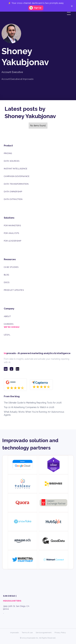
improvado (14, 633)
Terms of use (27, 633)
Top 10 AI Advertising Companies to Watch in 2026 (29, 407)
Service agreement (44, 633)
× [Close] (72, 6)
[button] (68, 13)
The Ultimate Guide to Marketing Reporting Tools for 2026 (33, 403)
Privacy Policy (60, 633)
